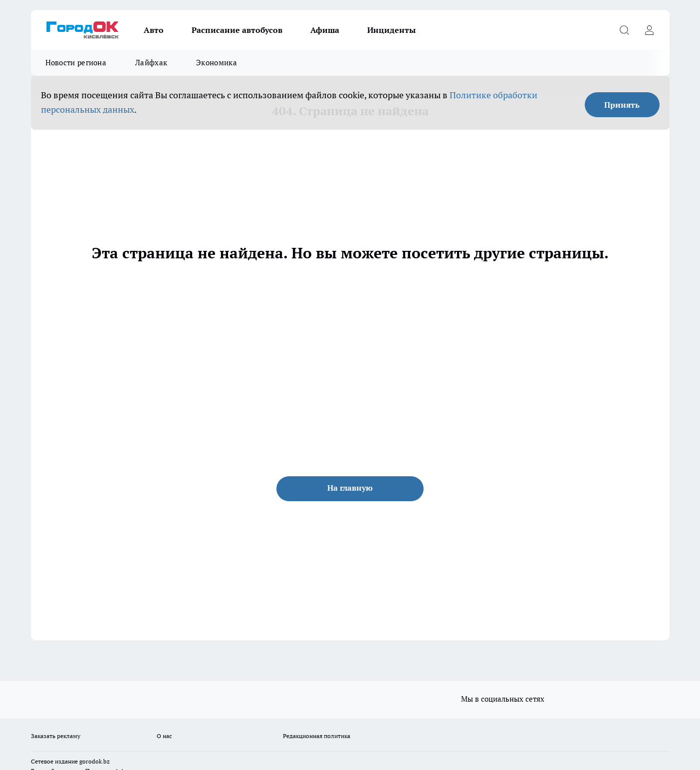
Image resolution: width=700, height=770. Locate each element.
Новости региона (76, 63)
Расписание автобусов (237, 30)
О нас (164, 736)
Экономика (217, 63)
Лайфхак (151, 63)
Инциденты (391, 30)
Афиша (325, 30)
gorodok (91, 761)
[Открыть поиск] (625, 30)
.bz (106, 761)
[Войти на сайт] (650, 30)
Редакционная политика (317, 736)
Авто (154, 30)
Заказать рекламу (56, 736)
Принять (622, 105)
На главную (350, 488)
